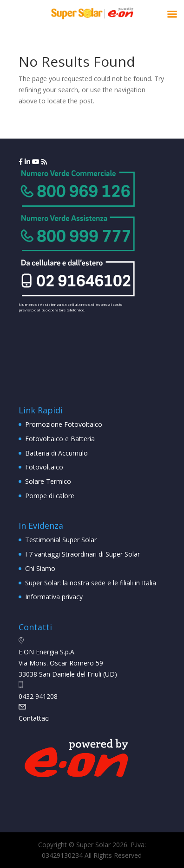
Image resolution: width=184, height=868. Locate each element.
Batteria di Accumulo (56, 453)
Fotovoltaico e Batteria (60, 439)
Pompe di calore (50, 496)
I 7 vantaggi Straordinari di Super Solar (82, 554)
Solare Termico (48, 481)
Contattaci (34, 718)
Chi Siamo (40, 568)
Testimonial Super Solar (61, 540)
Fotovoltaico (44, 467)
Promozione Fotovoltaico (64, 424)
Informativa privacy (54, 597)
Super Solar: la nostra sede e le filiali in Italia (91, 583)
